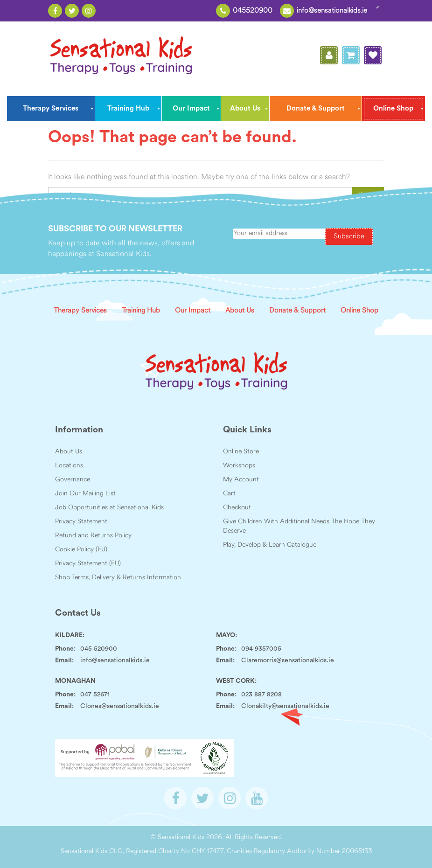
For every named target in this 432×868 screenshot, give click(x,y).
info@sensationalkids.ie (332, 11)
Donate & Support (297, 311)
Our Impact (193, 311)
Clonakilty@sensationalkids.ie (285, 706)
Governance (73, 480)
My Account (241, 480)
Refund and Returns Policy (93, 536)
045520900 (253, 11)
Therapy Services (80, 311)
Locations (69, 466)
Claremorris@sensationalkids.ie (288, 660)
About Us (240, 311)
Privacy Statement (81, 522)
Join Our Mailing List (85, 494)
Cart (229, 494)
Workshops (239, 466)
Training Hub (141, 311)
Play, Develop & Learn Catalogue (270, 545)
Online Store (241, 452)
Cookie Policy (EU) (81, 550)
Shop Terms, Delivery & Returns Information (118, 578)
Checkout (237, 508)
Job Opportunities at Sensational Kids (109, 508)
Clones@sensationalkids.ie (120, 706)
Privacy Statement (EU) (88, 564)
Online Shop (359, 311)
